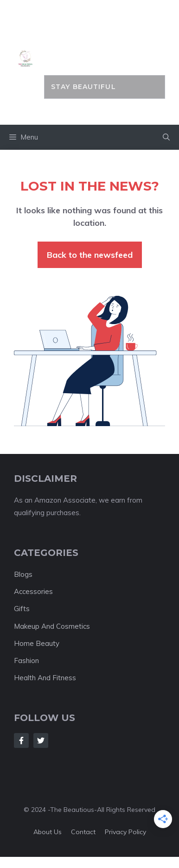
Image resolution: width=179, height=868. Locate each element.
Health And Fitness (45, 678)
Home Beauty (37, 643)
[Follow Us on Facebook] (21, 740)
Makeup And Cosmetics (52, 626)
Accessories (33, 591)
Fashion (26, 661)
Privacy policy (125, 832)
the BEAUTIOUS (105, 43)
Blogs (23, 574)
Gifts (22, 609)
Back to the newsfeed (90, 255)
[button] (166, 137)
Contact (83, 832)
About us (48, 832)
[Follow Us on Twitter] (41, 740)
